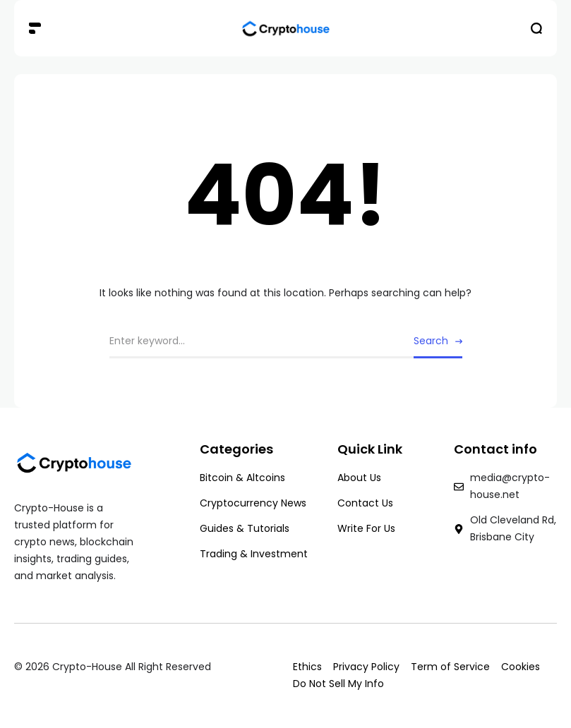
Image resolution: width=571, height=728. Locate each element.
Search (431, 341)
